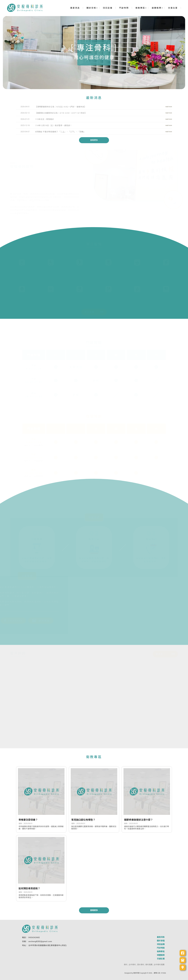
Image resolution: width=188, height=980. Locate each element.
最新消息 (75, 8)
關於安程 (91, 8)
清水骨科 (141, 965)
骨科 (126, 965)
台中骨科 (132, 965)
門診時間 (124, 8)
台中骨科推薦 (159, 965)
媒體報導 (157, 8)
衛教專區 (140, 8)
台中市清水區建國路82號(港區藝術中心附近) (48, 945)
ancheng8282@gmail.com (40, 941)
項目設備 (108, 8)
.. (153, 973)
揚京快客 (136, 973)
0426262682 (34, 937)
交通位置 (173, 8)
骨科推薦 (149, 965)
